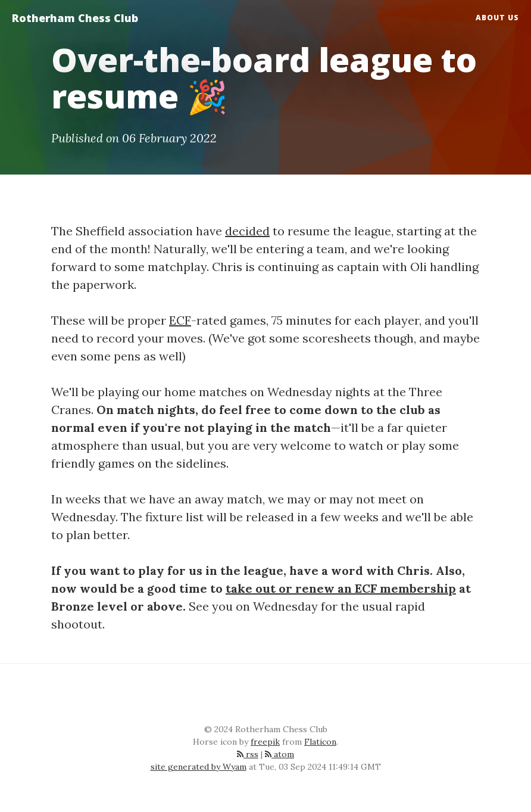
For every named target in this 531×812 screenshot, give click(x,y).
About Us (497, 18)
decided (247, 231)
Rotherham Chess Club (75, 18)
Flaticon (320, 742)
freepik (265, 742)
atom (279, 754)
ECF (180, 320)
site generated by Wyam (199, 767)
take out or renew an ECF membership (341, 588)
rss (248, 754)
